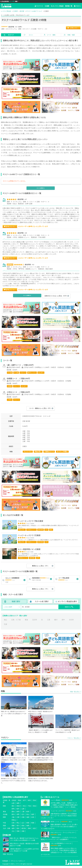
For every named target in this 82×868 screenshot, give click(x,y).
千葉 (29, 808)
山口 (23, 825)
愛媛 (13, 828)
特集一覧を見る (75, 694)
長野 (18, 817)
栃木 (18, 811)
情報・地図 (71, 35)
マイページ (39, 6)
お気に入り (74, 28)
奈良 (33, 819)
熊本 (18, 831)
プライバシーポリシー (18, 863)
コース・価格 (51, 35)
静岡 (18, 814)
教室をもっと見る (41, 568)
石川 (23, 817)
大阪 (13, 819)
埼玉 (24, 808)
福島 (18, 805)
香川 (18, 828)
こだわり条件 (8, 609)
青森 (19, 803)
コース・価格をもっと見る (41, 408)
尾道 (26, 622)
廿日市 (71, 622)
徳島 (28, 828)
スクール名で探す (42, 604)
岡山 (18, 825)
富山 (28, 817)
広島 (13, 825)
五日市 (35, 622)
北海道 (14, 803)
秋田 (29, 803)
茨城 (34, 808)
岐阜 (28, 814)
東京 (13, 808)
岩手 (24, 803)
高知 (23, 828)
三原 (49, 622)
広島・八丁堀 (16, 622)
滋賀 (28, 819)
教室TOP (11, 35)
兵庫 (18, 819)
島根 (33, 825)
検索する (69, 609)
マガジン (78, 6)
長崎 (29, 831)
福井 (33, 817)
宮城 (34, 803)
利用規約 (5, 863)
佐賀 (34, 831)
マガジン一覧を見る (73, 740)
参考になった (10, 226)
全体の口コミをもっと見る (56, 296)
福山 (6, 622)
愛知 (13, 814)
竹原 (6, 627)
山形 (13, 805)
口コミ (31, 35)
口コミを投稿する (41, 188)
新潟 (13, 817)
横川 (56, 622)
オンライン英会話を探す (67, 604)
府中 (63, 622)
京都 (23, 819)
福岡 (13, 831)
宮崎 (18, 833)
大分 (13, 833)
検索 (47, 6)
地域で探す (16, 604)
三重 (23, 814)
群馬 (13, 811)
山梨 (23, 811)
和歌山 (14, 822)
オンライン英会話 (57, 6)
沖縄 (23, 833)
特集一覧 (69, 6)
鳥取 (28, 825)
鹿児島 (24, 831)
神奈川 (19, 808)
